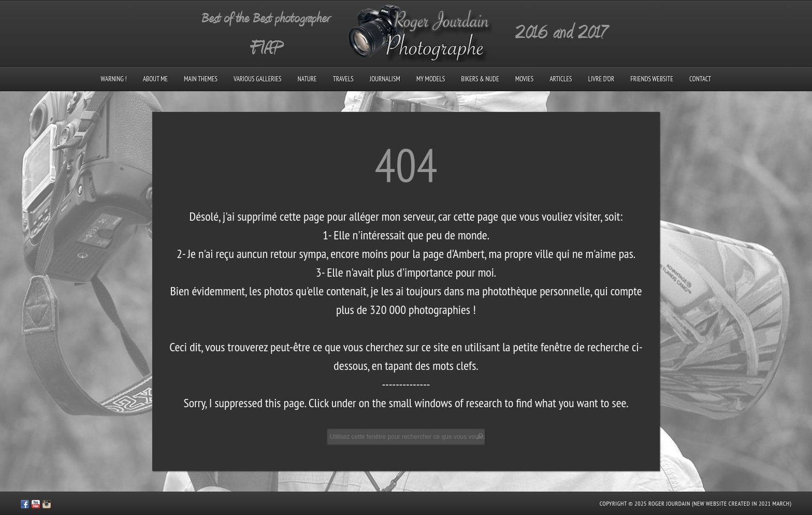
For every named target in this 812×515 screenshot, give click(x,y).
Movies (524, 79)
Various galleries (257, 79)
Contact (700, 79)
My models (431, 79)
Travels (343, 79)
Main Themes (201, 79)
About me (155, 79)
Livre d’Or (601, 79)
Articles (561, 79)
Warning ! (114, 79)
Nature (307, 79)
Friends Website (652, 79)
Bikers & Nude (480, 79)
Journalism (385, 79)
